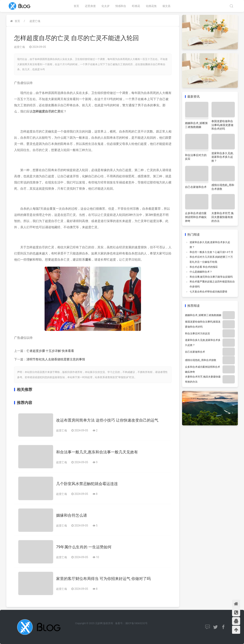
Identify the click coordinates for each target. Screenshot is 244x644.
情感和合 (121, 6)
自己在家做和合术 (196, 187)
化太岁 (106, 6)
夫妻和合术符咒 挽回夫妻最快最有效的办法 (222, 217)
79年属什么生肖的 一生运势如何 (84, 547)
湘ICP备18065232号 (136, 623)
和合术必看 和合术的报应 (204, 267)
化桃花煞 (151, 6)
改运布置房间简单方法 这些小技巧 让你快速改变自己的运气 (107, 420)
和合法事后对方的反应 (198, 333)
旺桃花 (136, 6)
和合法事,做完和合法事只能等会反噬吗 (211, 277)
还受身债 (90, 6)
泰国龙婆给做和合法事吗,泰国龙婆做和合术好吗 (222, 125)
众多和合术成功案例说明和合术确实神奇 (196, 217)
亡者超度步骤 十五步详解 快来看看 (50, 351)
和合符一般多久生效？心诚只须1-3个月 (211, 252)
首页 (76, 6)
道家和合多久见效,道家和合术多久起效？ (222, 157)
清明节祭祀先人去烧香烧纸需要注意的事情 (56, 359)
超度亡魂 (35, 21)
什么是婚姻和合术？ (201, 272)
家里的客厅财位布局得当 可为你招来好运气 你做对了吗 (103, 579)
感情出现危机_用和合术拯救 (201, 360)
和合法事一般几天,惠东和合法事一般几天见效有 (97, 452)
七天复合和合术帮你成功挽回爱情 (208, 292)
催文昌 (166, 6)
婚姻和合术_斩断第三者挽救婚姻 (203, 315)
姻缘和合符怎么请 (72, 515)
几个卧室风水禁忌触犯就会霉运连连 (87, 484)
